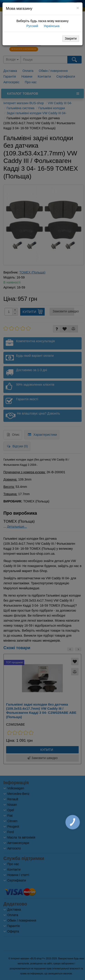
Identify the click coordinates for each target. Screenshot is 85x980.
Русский (32, 26)
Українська (51, 26)
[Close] (78, 8)
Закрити (71, 38)
